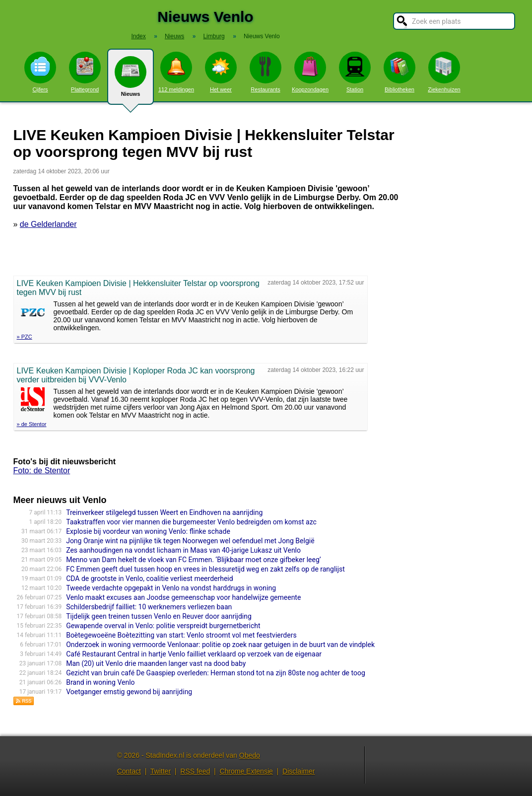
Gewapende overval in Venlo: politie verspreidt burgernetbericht (163, 626)
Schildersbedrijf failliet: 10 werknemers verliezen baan (149, 607)
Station (355, 72)
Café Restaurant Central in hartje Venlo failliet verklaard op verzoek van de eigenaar (194, 654)
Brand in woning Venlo (100, 682)
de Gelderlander (48, 224)
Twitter (161, 771)
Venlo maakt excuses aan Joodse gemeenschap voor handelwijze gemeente (183, 597)
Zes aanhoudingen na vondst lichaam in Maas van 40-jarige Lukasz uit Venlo (183, 550)
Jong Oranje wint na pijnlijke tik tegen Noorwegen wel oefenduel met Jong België (190, 541)
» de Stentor (32, 424)
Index (138, 36)
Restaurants (266, 72)
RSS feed (195, 771)
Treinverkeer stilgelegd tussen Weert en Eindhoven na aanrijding (164, 512)
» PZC (25, 337)
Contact (129, 771)
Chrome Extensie (246, 771)
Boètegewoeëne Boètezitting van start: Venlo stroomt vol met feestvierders (181, 635)
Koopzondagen (310, 72)
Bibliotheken (399, 72)
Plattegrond (85, 72)
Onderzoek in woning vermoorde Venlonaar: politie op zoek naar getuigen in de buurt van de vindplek (220, 645)
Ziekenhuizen (444, 72)
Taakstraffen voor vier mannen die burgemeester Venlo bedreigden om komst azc (191, 522)
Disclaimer (299, 771)
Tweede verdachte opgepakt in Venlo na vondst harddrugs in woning (171, 588)
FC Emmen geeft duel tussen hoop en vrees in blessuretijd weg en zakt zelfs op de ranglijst (205, 569)
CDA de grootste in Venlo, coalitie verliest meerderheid (150, 579)
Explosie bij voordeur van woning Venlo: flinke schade (148, 531)
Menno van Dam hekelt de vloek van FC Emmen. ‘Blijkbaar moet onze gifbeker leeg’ (193, 560)
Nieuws (131, 80)
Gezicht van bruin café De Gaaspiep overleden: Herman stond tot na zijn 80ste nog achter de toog (216, 673)
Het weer (221, 72)
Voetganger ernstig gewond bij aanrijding (129, 692)
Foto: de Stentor (42, 470)
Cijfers (40, 72)
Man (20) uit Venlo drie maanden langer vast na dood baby (156, 663)
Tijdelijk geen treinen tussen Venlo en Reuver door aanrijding (159, 616)
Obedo (250, 755)
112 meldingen (176, 72)
